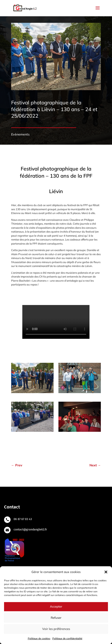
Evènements (20, 134)
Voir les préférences (56, 629)
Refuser (56, 618)
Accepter (56, 606)
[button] (106, 572)
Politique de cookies (39, 638)
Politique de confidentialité (67, 638)
